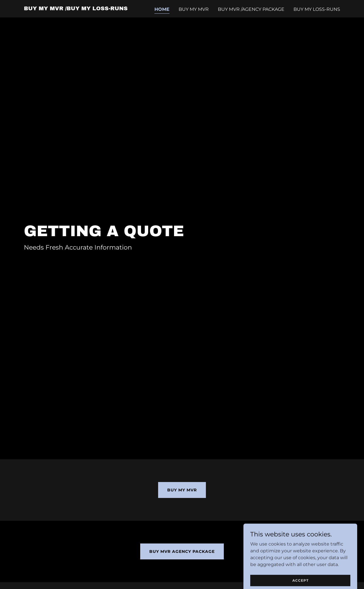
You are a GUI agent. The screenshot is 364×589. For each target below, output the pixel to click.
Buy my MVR (182, 490)
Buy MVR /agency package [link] (251, 9)
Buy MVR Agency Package (182, 551)
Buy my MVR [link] (194, 9)
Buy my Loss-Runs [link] (317, 9)
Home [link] (162, 9)
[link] (76, 9)
